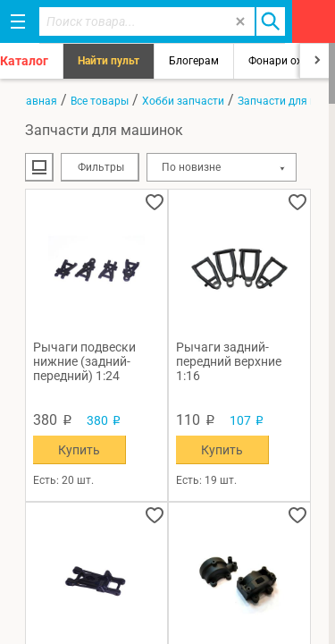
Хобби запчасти (183, 101)
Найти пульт (109, 61)
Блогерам (194, 61)
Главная (36, 101)
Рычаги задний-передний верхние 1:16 (229, 361)
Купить (79, 450)
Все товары (100, 101)
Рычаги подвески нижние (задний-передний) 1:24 (84, 361)
